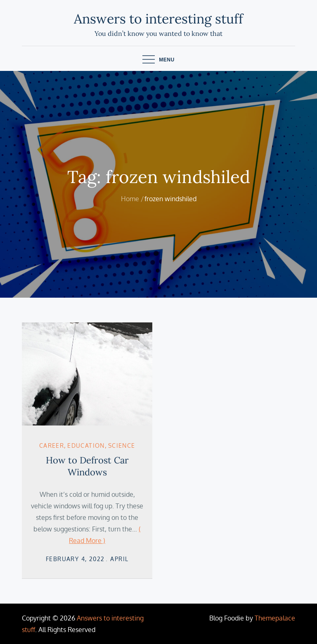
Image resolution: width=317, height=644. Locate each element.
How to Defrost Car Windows (87, 466)
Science (122, 445)
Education (86, 445)
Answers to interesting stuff (158, 19)
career (52, 445)
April (119, 559)
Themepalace (275, 618)
